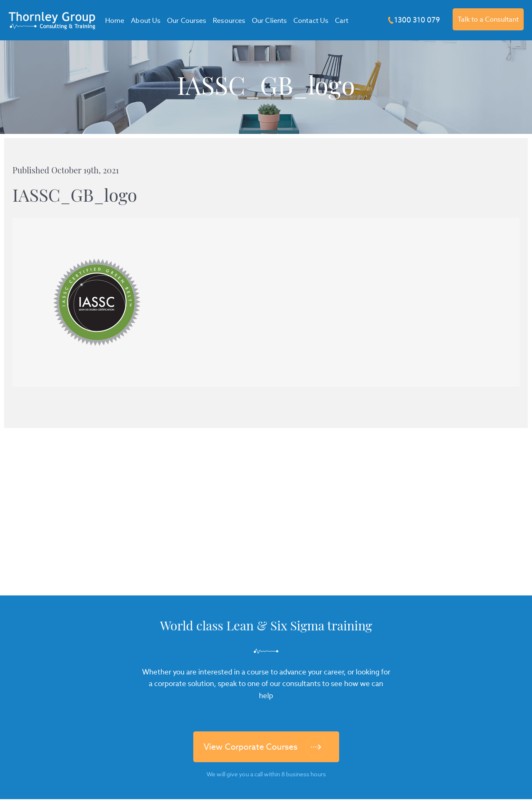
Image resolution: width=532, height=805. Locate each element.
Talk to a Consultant (488, 19)
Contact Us (311, 21)
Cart (342, 21)
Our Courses (187, 21)
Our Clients (269, 21)
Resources (229, 21)
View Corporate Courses (251, 747)
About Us (146, 21)
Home (115, 21)
